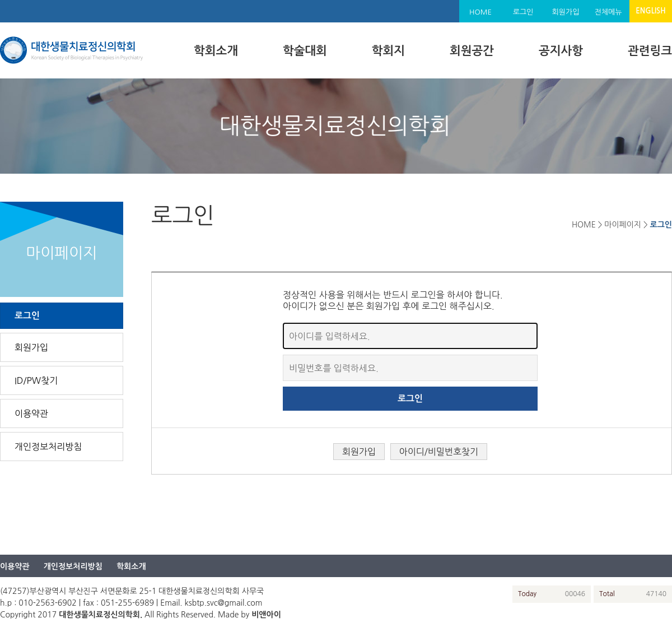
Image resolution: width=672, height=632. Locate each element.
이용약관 (31, 413)
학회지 (388, 51)
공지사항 (561, 51)
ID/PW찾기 (36, 380)
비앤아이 (266, 615)
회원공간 (472, 51)
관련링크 (650, 51)
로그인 (523, 12)
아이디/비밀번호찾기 (439, 452)
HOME (480, 12)
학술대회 (305, 51)
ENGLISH (650, 11)
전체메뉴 (608, 12)
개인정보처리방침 (48, 447)
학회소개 (216, 51)
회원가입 (566, 12)
